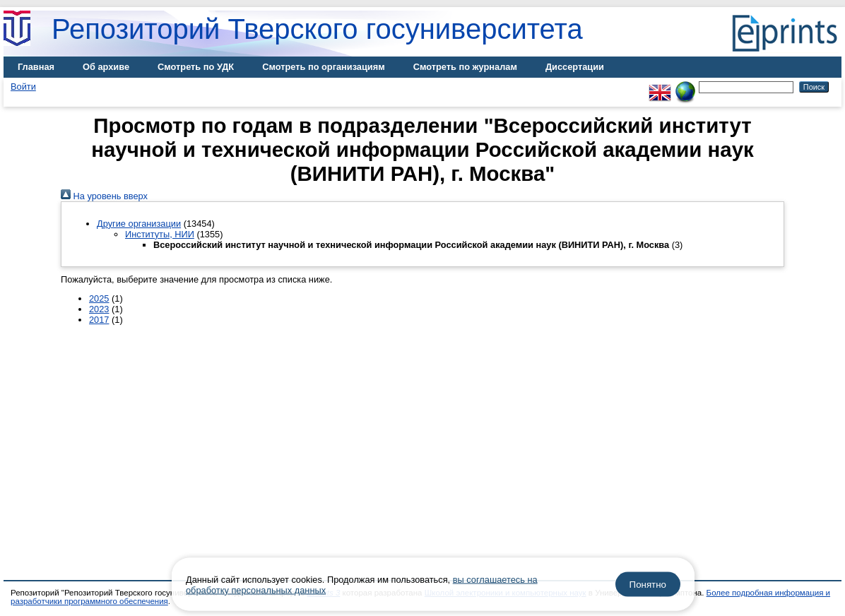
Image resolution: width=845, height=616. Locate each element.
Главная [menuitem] (36, 67)
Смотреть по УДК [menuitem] (196, 67)
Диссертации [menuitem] (575, 67)
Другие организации (139, 224)
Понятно (648, 585)
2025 (99, 298)
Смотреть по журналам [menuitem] (465, 67)
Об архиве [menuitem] (106, 67)
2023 (99, 309)
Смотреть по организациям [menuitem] (324, 67)
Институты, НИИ (160, 234)
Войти (23, 87)
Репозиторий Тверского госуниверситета (317, 29)
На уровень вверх (104, 196)
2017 (99, 320)
